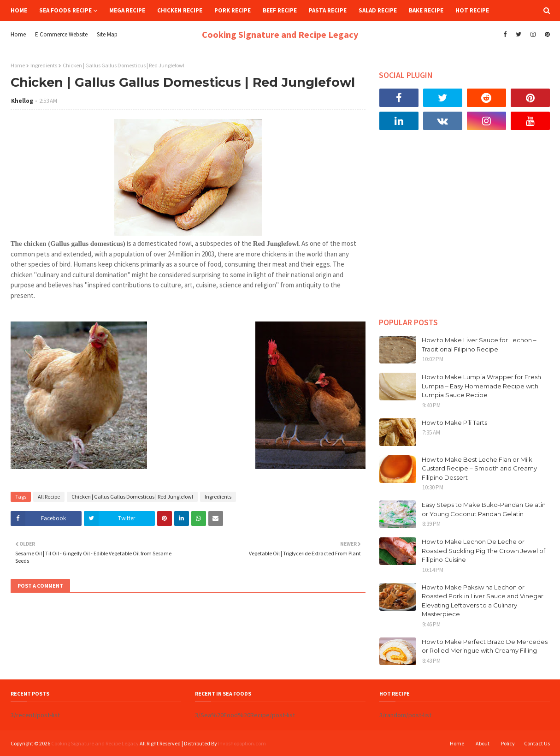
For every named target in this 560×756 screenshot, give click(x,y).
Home (18, 34)
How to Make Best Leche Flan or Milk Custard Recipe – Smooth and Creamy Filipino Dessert (479, 468)
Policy (508, 743)
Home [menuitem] (19, 10)
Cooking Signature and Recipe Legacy (280, 34)
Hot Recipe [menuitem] (472, 10)
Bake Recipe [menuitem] (426, 10)
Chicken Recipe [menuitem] (180, 10)
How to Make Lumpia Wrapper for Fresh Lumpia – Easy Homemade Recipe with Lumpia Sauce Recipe (481, 386)
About (483, 743)
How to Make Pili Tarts (454, 423)
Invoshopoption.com (242, 743)
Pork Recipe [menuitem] (233, 10)
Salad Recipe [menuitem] (378, 10)
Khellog (22, 101)
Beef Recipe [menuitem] (280, 10)
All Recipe (49, 497)
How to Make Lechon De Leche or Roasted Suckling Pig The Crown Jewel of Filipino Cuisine (483, 551)
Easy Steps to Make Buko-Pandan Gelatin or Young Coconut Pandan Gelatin (484, 509)
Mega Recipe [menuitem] (127, 10)
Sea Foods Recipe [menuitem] (65, 10)
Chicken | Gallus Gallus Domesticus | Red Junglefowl (132, 497)
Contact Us (537, 743)
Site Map (107, 34)
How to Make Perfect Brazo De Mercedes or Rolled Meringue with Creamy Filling (485, 646)
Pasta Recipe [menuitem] (328, 10)
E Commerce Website (61, 34)
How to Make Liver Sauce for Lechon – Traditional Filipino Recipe (479, 345)
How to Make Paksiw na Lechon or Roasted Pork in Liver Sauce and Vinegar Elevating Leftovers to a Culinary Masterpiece (483, 601)
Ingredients (44, 65)
